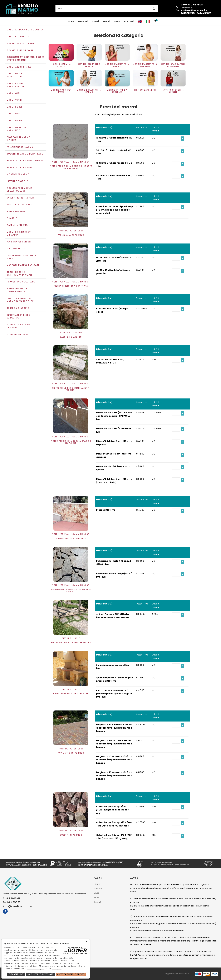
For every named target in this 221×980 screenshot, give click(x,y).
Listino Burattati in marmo (89, 91)
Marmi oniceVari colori (14, 76)
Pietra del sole (16, 212)
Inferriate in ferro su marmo (19, 317)
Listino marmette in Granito (145, 66)
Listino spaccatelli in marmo (173, 66)
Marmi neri (13, 114)
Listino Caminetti (145, 90)
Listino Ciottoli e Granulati (89, 66)
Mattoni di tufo (17, 249)
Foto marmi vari (17, 335)
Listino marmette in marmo (117, 66)
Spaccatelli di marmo (21, 205)
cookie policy (57, 969)
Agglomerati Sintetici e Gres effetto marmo (25, 59)
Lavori (106, 21)
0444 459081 (204, 13)
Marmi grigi (14, 121)
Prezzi (96, 21)
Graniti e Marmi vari (20, 51)
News (117, 21)
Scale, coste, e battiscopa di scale (19, 274)
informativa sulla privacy (36, 969)
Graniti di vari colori (21, 44)
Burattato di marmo (20, 168)
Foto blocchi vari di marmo (19, 326)
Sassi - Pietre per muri (21, 198)
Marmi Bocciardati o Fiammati (19, 234)
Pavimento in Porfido (71, 753)
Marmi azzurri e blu (19, 67)
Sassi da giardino (18, 308)
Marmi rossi (14, 107)
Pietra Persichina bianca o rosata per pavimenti (71, 168)
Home (71, 21)
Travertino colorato (21, 282)
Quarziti (12, 219)
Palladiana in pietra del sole (71, 694)
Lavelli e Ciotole (17, 181)
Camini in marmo (17, 225)
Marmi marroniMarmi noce (16, 129)
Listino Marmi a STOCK (61, 66)
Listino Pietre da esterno (117, 91)
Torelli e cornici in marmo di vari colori (21, 300)
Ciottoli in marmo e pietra (19, 139)
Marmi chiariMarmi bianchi (16, 85)
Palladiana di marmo (20, 147)
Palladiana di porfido (71, 235)
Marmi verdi (14, 100)
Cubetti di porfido (71, 835)
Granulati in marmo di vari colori (20, 190)
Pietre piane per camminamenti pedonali (71, 389)
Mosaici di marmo (18, 175)
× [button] (87, 941)
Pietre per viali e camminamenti (17, 290)
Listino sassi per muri (61, 91)
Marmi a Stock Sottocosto (25, 30)
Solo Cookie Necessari (40, 974)
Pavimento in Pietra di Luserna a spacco (71, 591)
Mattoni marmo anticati (23, 266)
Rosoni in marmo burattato (25, 154)
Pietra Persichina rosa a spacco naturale (71, 442)
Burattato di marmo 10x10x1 (25, 161)
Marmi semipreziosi (19, 37)
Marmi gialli (14, 94)
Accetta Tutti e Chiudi (71, 974)
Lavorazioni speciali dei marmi (22, 257)
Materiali (83, 21)
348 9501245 (188, 13)
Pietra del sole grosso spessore (71, 643)
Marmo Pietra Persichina (71, 539)
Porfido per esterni (19, 242)
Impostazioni (16, 974)
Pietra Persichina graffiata (71, 286)
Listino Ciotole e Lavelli (173, 91)
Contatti (129, 21)
